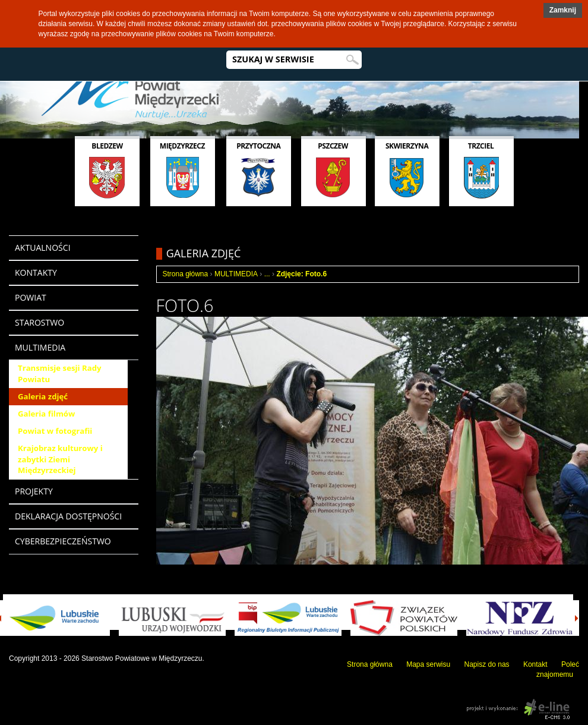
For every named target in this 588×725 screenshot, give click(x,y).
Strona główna (186, 274)
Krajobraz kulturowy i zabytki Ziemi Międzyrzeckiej (60, 459)
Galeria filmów (46, 414)
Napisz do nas (487, 664)
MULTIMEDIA (236, 274)
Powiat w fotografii (55, 431)
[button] (563, 10)
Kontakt (535, 664)
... (267, 274)
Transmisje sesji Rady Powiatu (59, 373)
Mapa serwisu (428, 664)
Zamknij (563, 10)
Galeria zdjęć (43, 396)
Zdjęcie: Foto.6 (301, 274)
